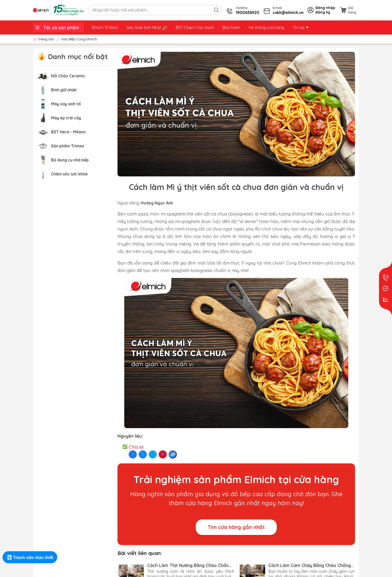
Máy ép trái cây (66, 118)
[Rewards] (30, 557)
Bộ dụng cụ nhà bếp (70, 160)
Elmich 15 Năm (105, 28)
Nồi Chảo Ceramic (68, 76)
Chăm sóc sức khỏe (69, 174)
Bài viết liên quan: (140, 553)
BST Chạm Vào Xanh (195, 28)
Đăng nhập (325, 8)
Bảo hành (231, 28)
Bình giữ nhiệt (64, 90)
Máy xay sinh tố (66, 104)
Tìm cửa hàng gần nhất (236, 527)
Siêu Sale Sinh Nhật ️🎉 (147, 28)
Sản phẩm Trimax (68, 146)
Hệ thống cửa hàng (266, 28)
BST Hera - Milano (68, 132)
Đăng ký (323, 12)
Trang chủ (44, 39)
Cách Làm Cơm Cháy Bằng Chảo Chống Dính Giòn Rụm (310, 565)
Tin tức (301, 28)
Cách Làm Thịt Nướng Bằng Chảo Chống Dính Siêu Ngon (189, 565)
